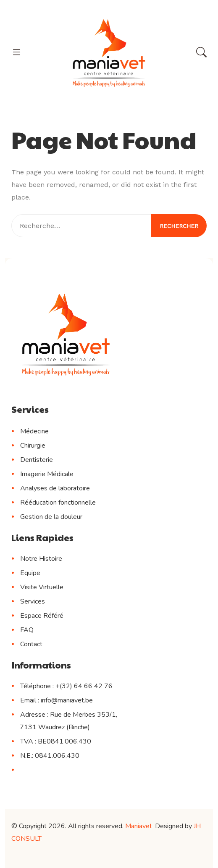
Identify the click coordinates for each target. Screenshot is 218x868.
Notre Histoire (41, 559)
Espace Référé (42, 616)
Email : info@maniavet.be (56, 700)
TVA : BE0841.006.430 (56, 741)
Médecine (34, 431)
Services (33, 601)
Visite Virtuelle (42, 587)
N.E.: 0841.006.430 (50, 756)
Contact (31, 644)
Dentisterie (37, 460)
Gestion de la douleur (51, 517)
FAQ (27, 630)
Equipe (30, 573)
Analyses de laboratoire (55, 488)
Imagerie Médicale (47, 474)
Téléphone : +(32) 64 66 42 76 (66, 686)
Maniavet (139, 826)
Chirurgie (33, 446)
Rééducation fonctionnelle (58, 503)
